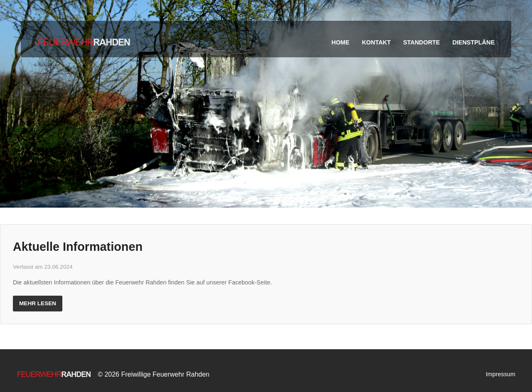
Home (341, 42)
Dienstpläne (473, 42)
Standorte (421, 42)
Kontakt (376, 42)
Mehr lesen (38, 303)
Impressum (501, 374)
